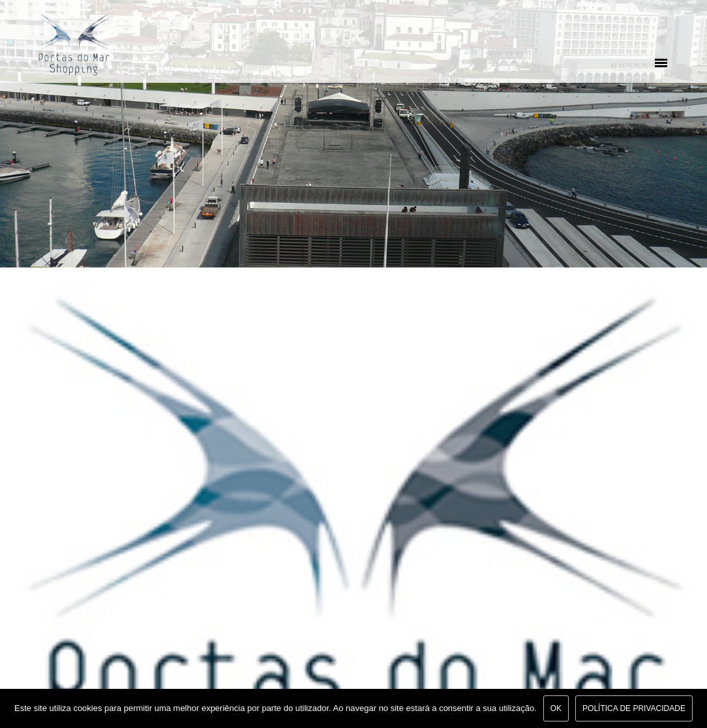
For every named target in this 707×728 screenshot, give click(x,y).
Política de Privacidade (634, 708)
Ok (556, 708)
